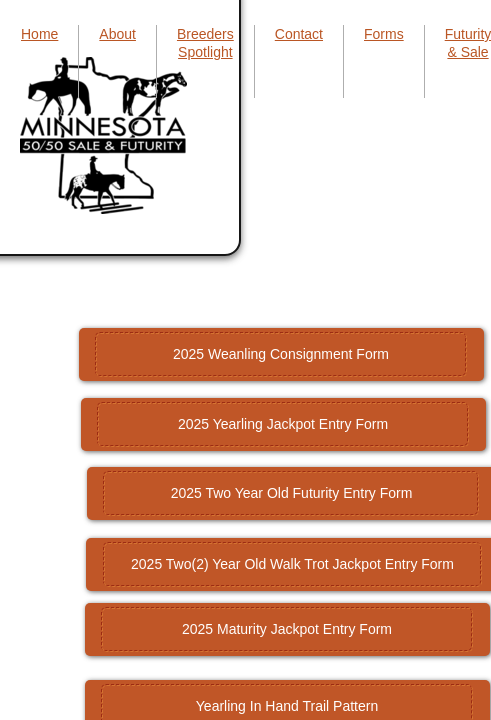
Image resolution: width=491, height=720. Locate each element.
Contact (299, 34)
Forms (384, 34)
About (117, 34)
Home (39, 34)
